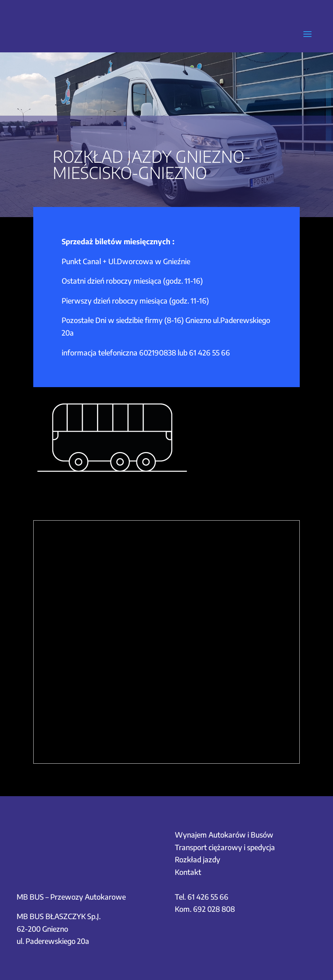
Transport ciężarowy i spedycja (225, 847)
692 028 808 (214, 909)
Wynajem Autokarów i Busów (224, 835)
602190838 (158, 352)
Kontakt (188, 872)
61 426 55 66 (209, 352)
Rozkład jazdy (198, 859)
